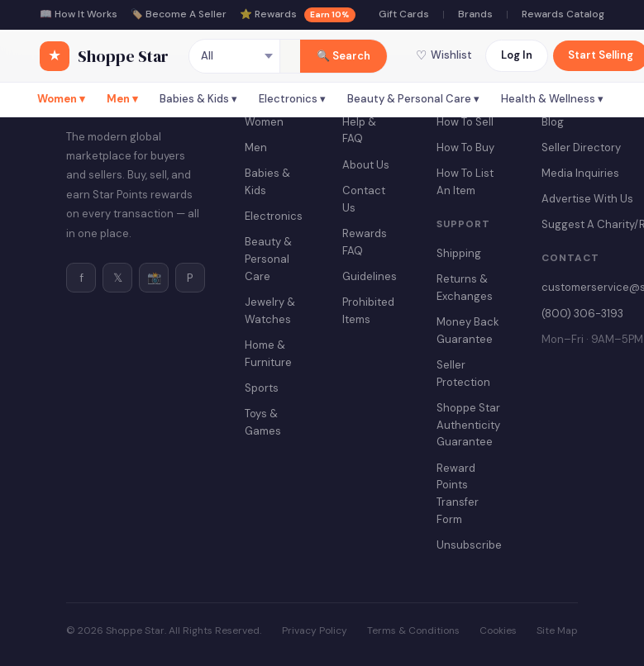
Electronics (274, 216)
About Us (366, 165)
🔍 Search (343, 56)
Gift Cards (404, 14)
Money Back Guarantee (468, 331)
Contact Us (364, 199)
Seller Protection (463, 373)
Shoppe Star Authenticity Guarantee (468, 425)
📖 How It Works (79, 14)
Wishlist (444, 55)
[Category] (235, 56)
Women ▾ (61, 99)
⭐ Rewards (298, 15)
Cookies (498, 630)
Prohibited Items (368, 311)
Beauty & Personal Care (268, 259)
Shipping (459, 253)
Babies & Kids (267, 182)
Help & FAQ (359, 131)
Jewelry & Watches (270, 311)
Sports (262, 388)
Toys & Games (263, 422)
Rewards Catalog (563, 14)
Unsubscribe (469, 545)
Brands (475, 14)
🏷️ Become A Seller (179, 14)
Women (264, 122)
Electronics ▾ (292, 99)
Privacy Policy (315, 630)
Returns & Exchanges (465, 288)
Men (256, 147)
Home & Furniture (268, 354)
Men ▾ (122, 99)
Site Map (557, 630)
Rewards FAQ (365, 242)
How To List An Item (465, 182)
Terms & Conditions (413, 630)
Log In (517, 55)
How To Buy (465, 147)
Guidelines (370, 276)
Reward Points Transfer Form (458, 494)
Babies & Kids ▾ (198, 99)
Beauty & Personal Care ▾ (413, 99)
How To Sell (465, 122)
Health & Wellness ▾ (552, 99)
